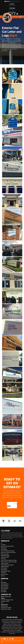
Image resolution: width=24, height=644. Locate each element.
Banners (3, 576)
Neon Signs (4, 548)
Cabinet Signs (4, 549)
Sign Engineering (5, 584)
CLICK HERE (12, 505)
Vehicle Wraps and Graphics (7, 565)
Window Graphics (5, 566)
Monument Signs (5, 554)
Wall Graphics (4, 568)
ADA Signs (3, 573)
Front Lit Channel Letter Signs (8, 551)
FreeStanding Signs (5, 556)
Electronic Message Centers (7, 546)
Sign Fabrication (5, 587)
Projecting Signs (5, 563)
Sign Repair (4, 590)
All (2, 543)
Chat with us (12, 10)
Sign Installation (5, 589)
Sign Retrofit (4, 592)
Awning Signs (4, 570)
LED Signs (3, 545)
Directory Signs (4, 574)
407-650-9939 (12, 6)
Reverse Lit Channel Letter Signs (8, 552)
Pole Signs (3, 559)
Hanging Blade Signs (6, 571)
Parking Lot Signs (5, 557)
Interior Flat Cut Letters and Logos (9, 562)
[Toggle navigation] (20, 17)
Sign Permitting (4, 586)
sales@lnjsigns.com (15, 1)
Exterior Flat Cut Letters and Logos (9, 560)
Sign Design (4, 582)
